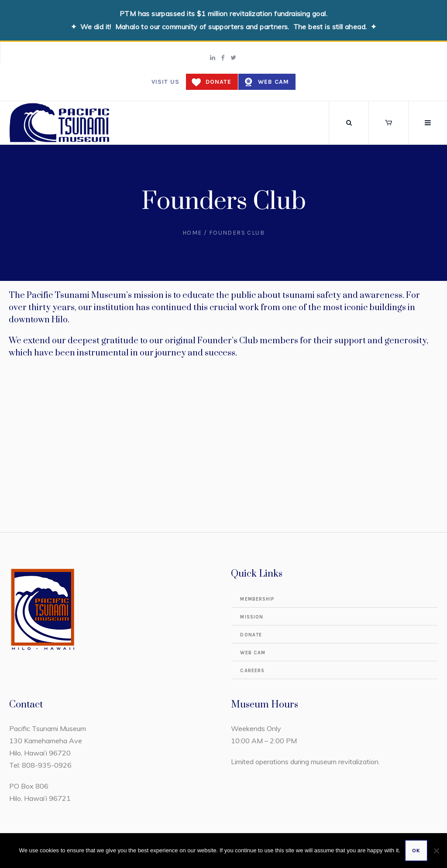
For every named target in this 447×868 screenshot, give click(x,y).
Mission (252, 617)
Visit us (165, 82)
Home (192, 233)
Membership (257, 599)
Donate (218, 82)
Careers (252, 671)
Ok (416, 851)
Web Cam (273, 82)
